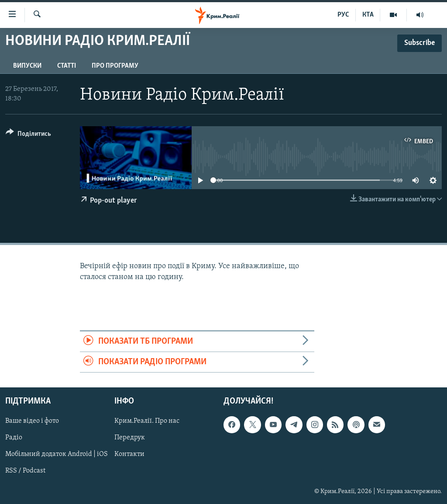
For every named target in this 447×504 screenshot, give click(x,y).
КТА (368, 15)
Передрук (130, 438)
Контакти (129, 455)
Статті (67, 66)
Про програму (115, 66)
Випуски (27, 66)
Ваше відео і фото (32, 421)
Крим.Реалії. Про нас (147, 421)
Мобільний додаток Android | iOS (57, 455)
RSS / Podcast (25, 471)
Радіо (14, 438)
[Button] (28, 135)
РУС (343, 15)
